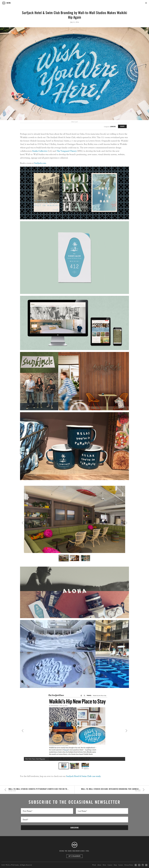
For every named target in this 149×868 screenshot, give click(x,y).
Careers (121, 865)
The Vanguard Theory (67, 151)
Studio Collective (40, 151)
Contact (110, 865)
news (9, 3)
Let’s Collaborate (75, 856)
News (104, 865)
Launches (113, 127)
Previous (23, 523)
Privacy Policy (129, 865)
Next (126, 523)
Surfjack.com (40, 163)
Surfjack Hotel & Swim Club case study (83, 776)
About (99, 865)
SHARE (122, 126)
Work (94, 865)
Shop (115, 865)
